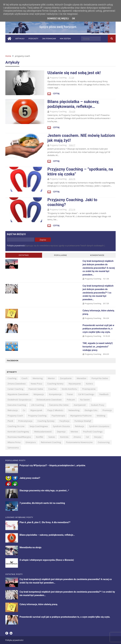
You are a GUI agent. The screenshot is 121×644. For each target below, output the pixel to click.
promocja (107, 410)
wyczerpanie (75, 384)
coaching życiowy (46, 421)
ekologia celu (91, 410)
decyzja (98, 437)
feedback (104, 394)
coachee (52, 389)
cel (87, 437)
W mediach (38, 46)
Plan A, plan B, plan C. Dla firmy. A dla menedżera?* (45, 522)
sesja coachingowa (39, 426)
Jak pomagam (49, 39)
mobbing (101, 416)
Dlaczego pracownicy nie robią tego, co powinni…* (44, 491)
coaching (12, 378)
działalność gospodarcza (19, 400)
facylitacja (64, 421)
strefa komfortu (69, 389)
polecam (71, 400)
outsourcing (104, 442)
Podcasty (33, 39)
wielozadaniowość (43, 432)
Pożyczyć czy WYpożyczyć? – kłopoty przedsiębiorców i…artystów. (53, 465)
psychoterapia (58, 416)
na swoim (85, 400)
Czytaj (56, 94)
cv (24, 410)
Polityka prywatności (16, 246)
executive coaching (17, 405)
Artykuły (20, 39)
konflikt (40, 437)
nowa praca (36, 384)
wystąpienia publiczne (81, 416)
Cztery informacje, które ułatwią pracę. (39, 604)
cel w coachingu (86, 394)
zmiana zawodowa (17, 384)
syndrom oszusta (61, 426)
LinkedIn (11, 633)
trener (70, 394)
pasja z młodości (55, 410)
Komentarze (97, 255)
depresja (61, 432)
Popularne (60, 255)
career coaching (15, 389)
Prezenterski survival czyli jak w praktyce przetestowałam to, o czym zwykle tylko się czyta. (98, 329)
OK (73, 18)
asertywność (80, 405)
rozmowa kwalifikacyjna (19, 437)
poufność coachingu (93, 432)
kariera (89, 384)
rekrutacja (13, 410)
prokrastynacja (25, 421)
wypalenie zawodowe (18, 394)
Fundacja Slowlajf (83, 421)
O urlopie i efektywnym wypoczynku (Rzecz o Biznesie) (47, 560)
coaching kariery (55, 384)
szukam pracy (98, 405)
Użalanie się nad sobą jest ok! (74, 73)
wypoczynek (36, 410)
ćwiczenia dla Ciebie (59, 405)
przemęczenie (89, 389)
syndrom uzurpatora (99, 426)
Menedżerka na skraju (30, 547)
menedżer (82, 378)
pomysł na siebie (100, 378)
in (64, 46)
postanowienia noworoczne (79, 442)
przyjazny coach (15, 416)
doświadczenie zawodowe (49, 400)
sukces (52, 437)
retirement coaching (51, 442)
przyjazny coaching (37, 416)
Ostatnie (24, 255)
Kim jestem (65, 39)
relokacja (79, 426)
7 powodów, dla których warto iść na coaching (42, 503)
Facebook (7, 633)
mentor (51, 378)
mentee (74, 432)
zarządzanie (66, 378)
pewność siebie (36, 389)
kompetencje (55, 394)
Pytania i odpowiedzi (18, 46)
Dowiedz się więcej (58, 18)
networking (74, 410)
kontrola (64, 437)
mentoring (38, 378)
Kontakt (52, 46)
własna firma (14, 442)
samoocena (13, 448)
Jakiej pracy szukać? (30, 478)
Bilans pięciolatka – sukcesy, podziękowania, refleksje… (73, 104)
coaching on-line (16, 426)
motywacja (39, 394)
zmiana (77, 437)
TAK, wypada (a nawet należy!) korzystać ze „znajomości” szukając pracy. (98, 347)
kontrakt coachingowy (18, 432)
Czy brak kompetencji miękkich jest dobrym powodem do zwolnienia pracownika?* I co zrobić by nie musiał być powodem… (98, 293)
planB (10, 421)
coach (24, 378)
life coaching (37, 405)
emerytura (31, 442)
